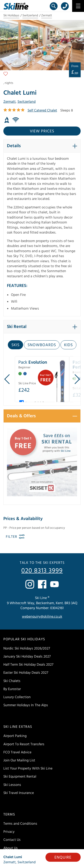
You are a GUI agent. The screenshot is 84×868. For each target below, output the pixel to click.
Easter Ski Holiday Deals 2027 (26, 673)
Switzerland (30, 15)
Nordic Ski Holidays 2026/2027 (27, 648)
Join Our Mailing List (19, 760)
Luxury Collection (17, 697)
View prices (42, 131)
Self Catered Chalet (42, 110)
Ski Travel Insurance (19, 793)
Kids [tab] (68, 345)
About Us (11, 848)
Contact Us (12, 840)
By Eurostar (12, 689)
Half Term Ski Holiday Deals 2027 (28, 665)
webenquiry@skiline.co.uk (42, 617)
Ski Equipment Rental (20, 776)
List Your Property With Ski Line (28, 768)
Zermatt (47, 15)
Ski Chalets (12, 681)
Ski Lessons (12, 785)
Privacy (9, 832)
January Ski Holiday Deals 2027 (27, 656)
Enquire (63, 857)
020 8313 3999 (42, 571)
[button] (42, 146)
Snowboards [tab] (42, 345)
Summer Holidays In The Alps (26, 705)
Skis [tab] (15, 345)
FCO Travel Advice (17, 752)
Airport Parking (15, 736)
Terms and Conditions (20, 824)
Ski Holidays (11, 15)
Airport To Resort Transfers (24, 744)
